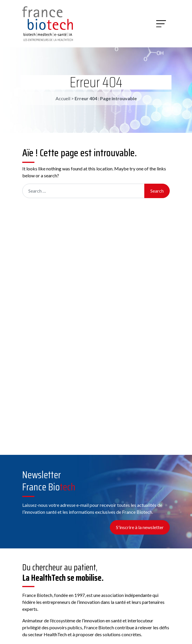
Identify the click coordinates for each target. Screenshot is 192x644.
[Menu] (161, 24)
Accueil (63, 98)
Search (157, 191)
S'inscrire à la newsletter (140, 527)
